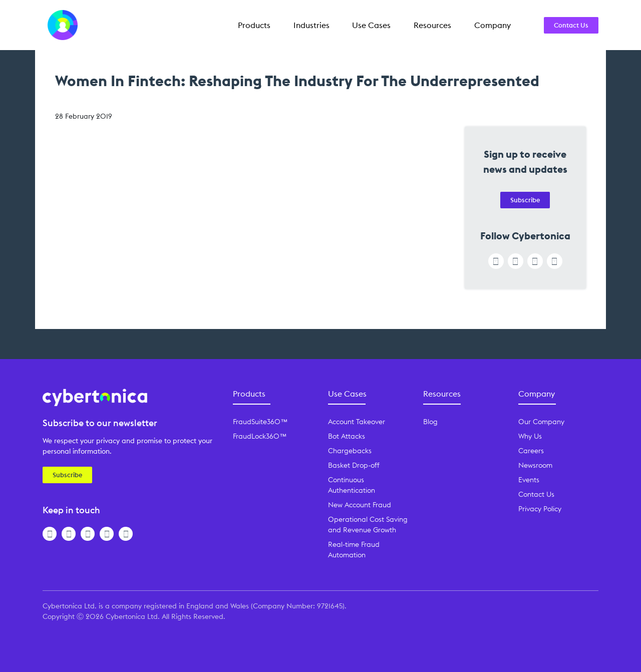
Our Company (541, 422)
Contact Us (571, 25)
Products (254, 25)
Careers (531, 451)
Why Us (530, 436)
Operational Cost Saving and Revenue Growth (368, 525)
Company (493, 25)
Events (529, 480)
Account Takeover (357, 422)
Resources (432, 25)
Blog (430, 422)
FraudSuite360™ (260, 422)
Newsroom (535, 465)
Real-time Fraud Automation (354, 550)
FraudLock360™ (260, 436)
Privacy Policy (540, 509)
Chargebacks (350, 451)
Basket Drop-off (354, 465)
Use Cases (371, 25)
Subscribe (525, 200)
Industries (311, 25)
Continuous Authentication (352, 485)
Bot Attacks (347, 436)
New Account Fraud (360, 505)
